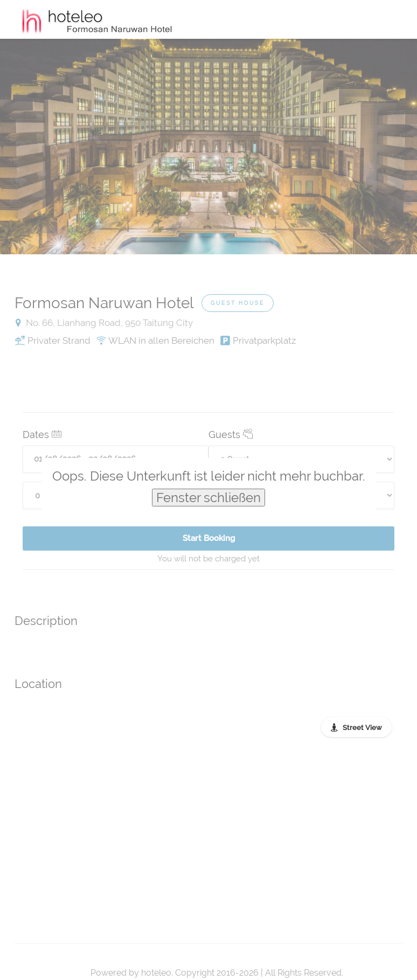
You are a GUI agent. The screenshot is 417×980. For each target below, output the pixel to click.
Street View (362, 728)
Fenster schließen (208, 498)
